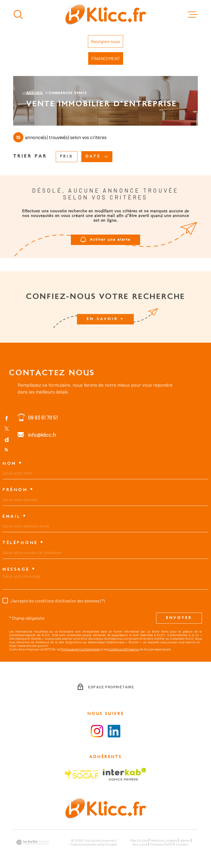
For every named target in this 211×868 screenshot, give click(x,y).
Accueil (35, 93)
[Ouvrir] (18, 15)
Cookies (182, 844)
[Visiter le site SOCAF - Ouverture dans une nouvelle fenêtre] (82, 774)
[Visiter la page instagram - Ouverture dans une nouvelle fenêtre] (97, 731)
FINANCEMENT (106, 58)
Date (97, 157)
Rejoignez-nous (105, 41)
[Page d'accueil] (106, 15)
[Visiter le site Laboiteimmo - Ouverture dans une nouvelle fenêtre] (32, 842)
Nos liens (140, 844)
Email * (15, 517)
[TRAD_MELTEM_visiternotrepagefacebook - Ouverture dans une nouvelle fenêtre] (7, 418)
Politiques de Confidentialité (80, 649)
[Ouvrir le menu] (193, 15)
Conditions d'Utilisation (123, 649)
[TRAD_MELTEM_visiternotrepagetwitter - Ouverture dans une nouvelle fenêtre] (7, 429)
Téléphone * (23, 543)
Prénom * (18, 490)
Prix (67, 157)
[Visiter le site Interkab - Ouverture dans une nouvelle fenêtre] (125, 774)
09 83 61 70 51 (43, 417)
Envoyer (179, 618)
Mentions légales (164, 840)
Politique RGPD (162, 844)
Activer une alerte (105, 240)
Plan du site (139, 840)
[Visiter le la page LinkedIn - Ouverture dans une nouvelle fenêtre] (114, 731)
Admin (185, 840)
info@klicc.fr (42, 435)
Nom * (13, 464)
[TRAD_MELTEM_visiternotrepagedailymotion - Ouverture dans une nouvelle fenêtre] (7, 439)
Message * (19, 570)
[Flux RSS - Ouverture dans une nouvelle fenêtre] (7, 450)
